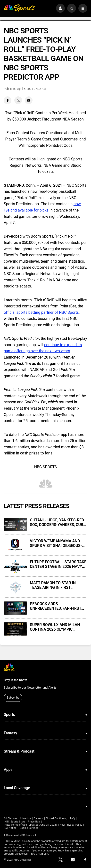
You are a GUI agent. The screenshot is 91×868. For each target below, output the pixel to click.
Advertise (26, 818)
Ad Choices (10, 818)
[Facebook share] (8, 100)
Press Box (34, 822)
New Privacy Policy (71, 825)
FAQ (72, 818)
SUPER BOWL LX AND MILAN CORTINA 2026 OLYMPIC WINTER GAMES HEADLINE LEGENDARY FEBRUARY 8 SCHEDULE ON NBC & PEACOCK (58, 627)
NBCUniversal (28, 835)
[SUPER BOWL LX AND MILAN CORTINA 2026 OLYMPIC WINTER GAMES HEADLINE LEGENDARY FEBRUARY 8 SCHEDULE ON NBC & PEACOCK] (15, 629)
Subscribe (13, 698)
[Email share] (29, 100)
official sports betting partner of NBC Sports (41, 312)
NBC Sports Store (15, 822)
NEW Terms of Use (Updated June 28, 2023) (31, 825)
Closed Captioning (56, 818)
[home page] (20, 8)
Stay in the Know (15, 680)
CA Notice (10, 828)
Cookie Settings (29, 828)
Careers (38, 818)
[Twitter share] (18, 100)
